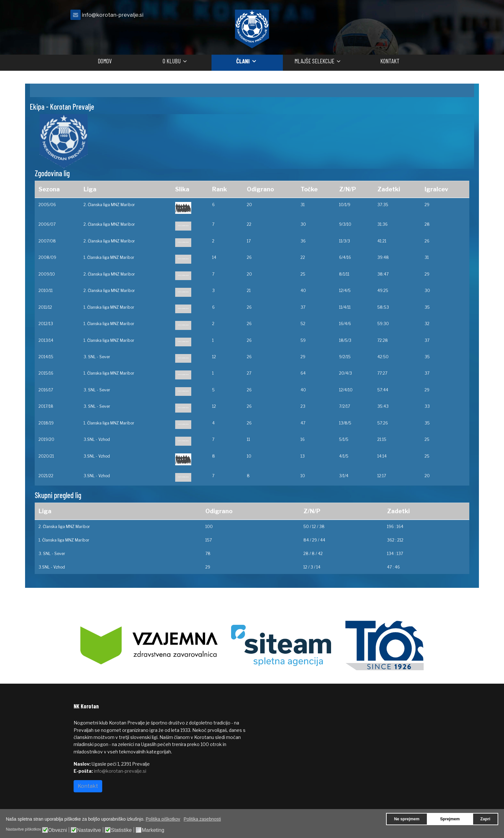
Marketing (153, 830)
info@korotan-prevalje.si (113, 15)
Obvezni (58, 830)
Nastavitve (89, 830)
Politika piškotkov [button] (163, 819)
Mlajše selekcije (314, 61)
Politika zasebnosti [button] (202, 819)
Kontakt (390, 61)
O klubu (172, 61)
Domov (105, 61)
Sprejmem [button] (450, 819)
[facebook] (422, 17)
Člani (243, 61)
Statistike (121, 830)
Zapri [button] (485, 819)
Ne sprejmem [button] (407, 819)
